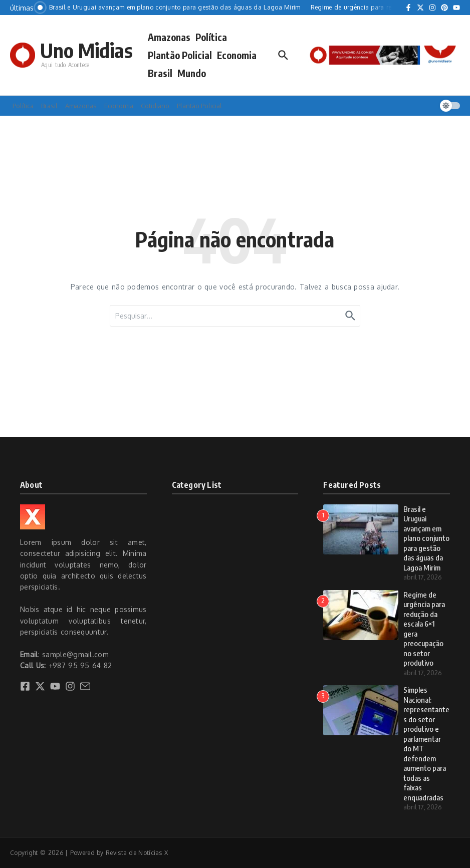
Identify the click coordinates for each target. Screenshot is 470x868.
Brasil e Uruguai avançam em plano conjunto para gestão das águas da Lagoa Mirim (426, 538)
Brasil (160, 73)
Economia (237, 55)
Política (211, 37)
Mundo (192, 73)
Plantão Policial (180, 55)
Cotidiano (155, 106)
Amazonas (169, 37)
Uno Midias (86, 50)
